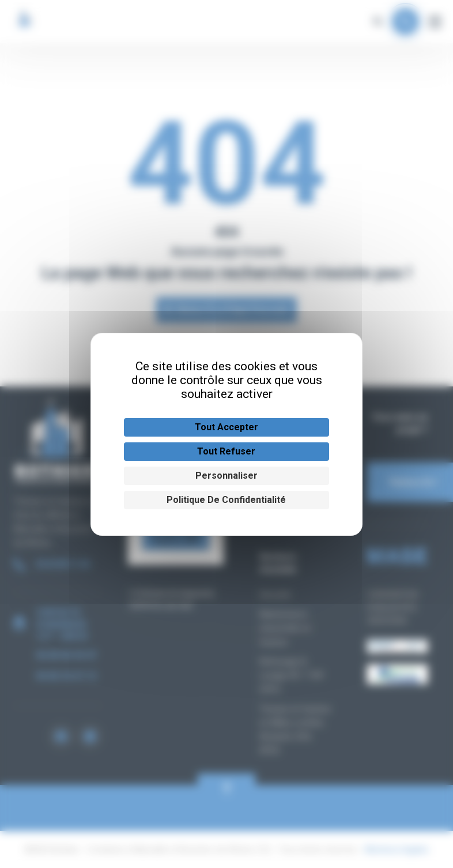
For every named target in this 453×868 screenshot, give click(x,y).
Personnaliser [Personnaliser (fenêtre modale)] (226, 476)
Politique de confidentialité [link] (226, 500)
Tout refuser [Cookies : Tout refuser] (226, 451)
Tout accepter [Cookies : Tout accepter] (226, 427)
